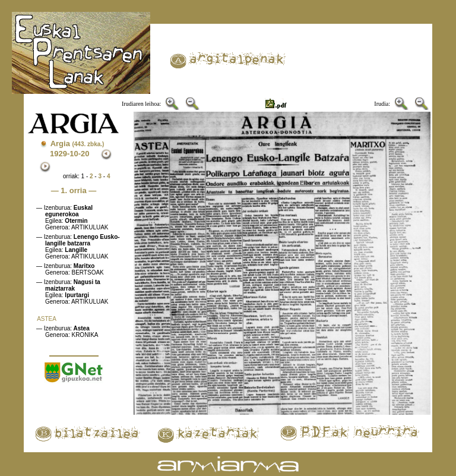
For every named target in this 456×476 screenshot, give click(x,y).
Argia (77, 144)
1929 (58, 154)
